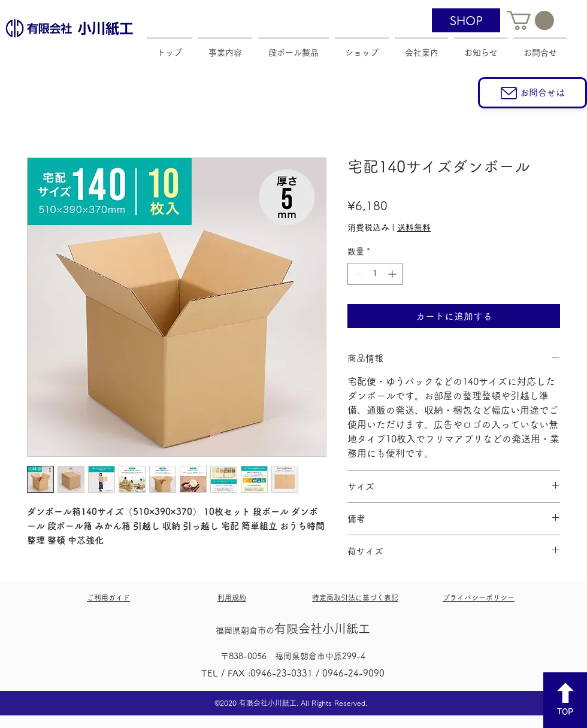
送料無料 (414, 227)
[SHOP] (466, 20)
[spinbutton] (375, 274)
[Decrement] (357, 274)
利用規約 (232, 597)
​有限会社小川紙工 (293, 629)
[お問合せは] (532, 93)
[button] (530, 20)
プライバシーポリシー (479, 597)
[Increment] (393, 274)
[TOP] (565, 700)
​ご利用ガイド (108, 597)
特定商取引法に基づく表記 (355, 597)
